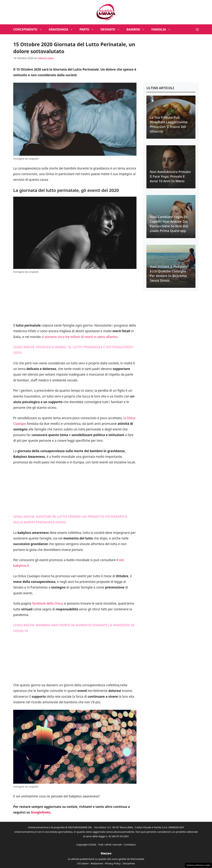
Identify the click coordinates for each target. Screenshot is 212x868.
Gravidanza (62, 29)
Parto (88, 29)
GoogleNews (41, 812)
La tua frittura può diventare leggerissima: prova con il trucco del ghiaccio (169, 124)
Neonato (112, 29)
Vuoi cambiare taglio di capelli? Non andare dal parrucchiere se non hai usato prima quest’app (169, 224)
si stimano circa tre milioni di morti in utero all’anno (80, 337)
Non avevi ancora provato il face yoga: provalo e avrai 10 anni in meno (170, 176)
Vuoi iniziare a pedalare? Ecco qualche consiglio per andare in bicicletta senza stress (169, 273)
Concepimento (29, 29)
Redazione (97, 863)
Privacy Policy (113, 863)
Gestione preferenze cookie (198, 865)
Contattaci (130, 844)
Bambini (137, 29)
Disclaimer (129, 863)
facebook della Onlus (48, 603)
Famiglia (163, 29)
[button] (197, 29)
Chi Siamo (83, 863)
